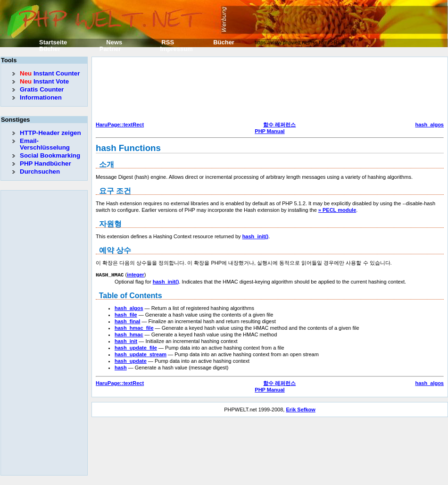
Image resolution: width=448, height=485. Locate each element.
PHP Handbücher (46, 163)
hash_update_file (136, 347)
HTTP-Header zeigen (50, 133)
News (114, 42)
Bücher (224, 42)
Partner (110, 49)
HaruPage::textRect (120, 125)
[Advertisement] (136, 90)
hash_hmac (129, 334)
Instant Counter (50, 73)
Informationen (41, 97)
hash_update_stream (141, 354)
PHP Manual (270, 131)
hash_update (131, 360)
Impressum (176, 49)
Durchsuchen (40, 171)
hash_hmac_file (134, 327)
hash (121, 367)
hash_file (126, 314)
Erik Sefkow (300, 409)
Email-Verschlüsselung (45, 144)
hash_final (127, 321)
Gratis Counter (42, 89)
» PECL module (337, 210)
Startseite (53, 42)
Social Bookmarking (50, 155)
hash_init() (256, 236)
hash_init (126, 341)
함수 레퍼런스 (279, 125)
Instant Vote (44, 81)
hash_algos (429, 125)
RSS (168, 42)
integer (136, 275)
